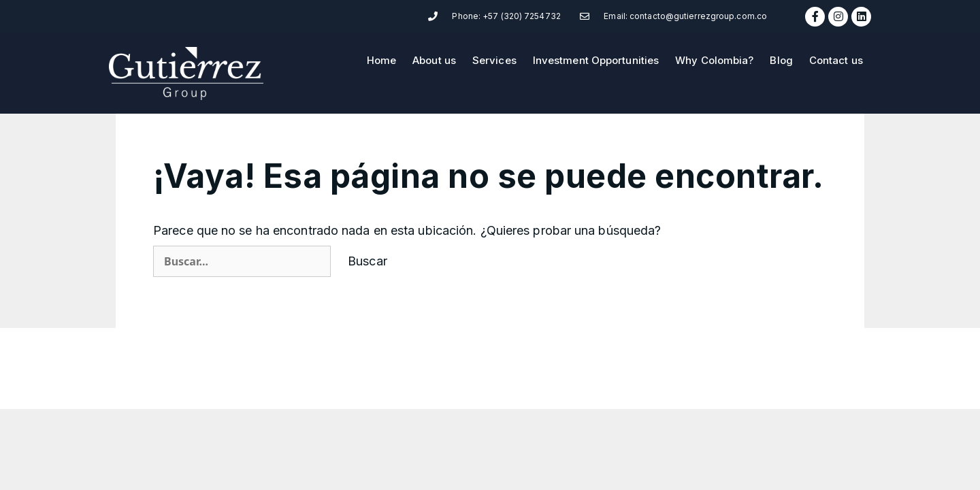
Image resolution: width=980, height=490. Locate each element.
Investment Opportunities (596, 60)
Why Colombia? (714, 60)
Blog (781, 60)
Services (494, 60)
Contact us (836, 60)
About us (434, 60)
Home (381, 60)
